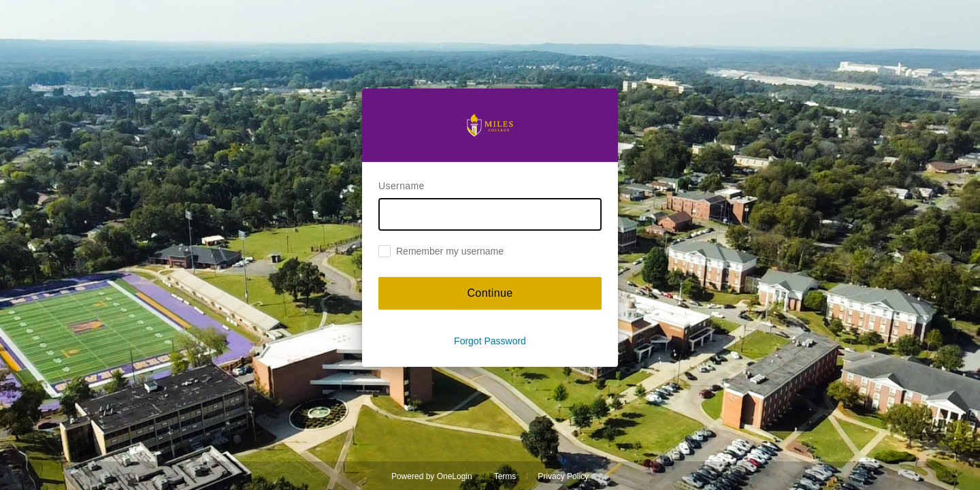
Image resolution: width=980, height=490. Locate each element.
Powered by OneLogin (432, 476)
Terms (505, 476)
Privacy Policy (563, 476)
